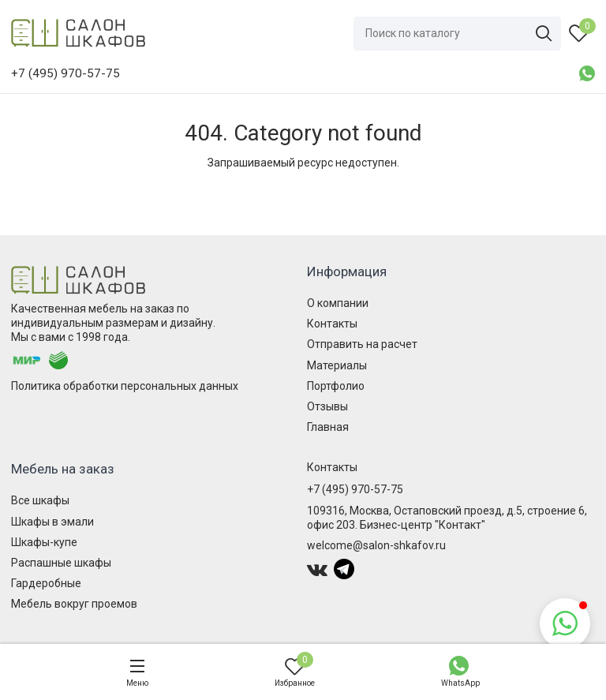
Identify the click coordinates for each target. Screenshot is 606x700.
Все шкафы (40, 500)
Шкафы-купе (44, 542)
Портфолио (336, 386)
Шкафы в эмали (52, 522)
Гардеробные (46, 583)
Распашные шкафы (61, 563)
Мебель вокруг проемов (74, 604)
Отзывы (327, 406)
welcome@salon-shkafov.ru (376, 545)
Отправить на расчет (362, 344)
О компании (338, 303)
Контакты (332, 324)
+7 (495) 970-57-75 (355, 489)
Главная (328, 427)
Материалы (337, 365)
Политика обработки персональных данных (125, 386)
